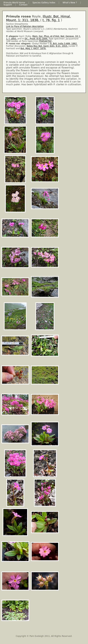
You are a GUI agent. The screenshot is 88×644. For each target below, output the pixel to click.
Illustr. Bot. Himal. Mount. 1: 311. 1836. (39, 18)
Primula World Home (14, 3)
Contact (23, 5)
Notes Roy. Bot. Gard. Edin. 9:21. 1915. (48, 46)
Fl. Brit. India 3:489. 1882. (64, 44)
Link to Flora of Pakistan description (25, 26)
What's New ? (70, 3)
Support (8, 5)
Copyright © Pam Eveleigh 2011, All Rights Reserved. (44, 636)
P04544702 (45, 41)
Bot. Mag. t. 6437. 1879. (33, 49)
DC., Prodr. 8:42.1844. (37, 39)
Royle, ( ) (39, 18)
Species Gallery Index (44, 3)
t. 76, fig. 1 (51, 20)
